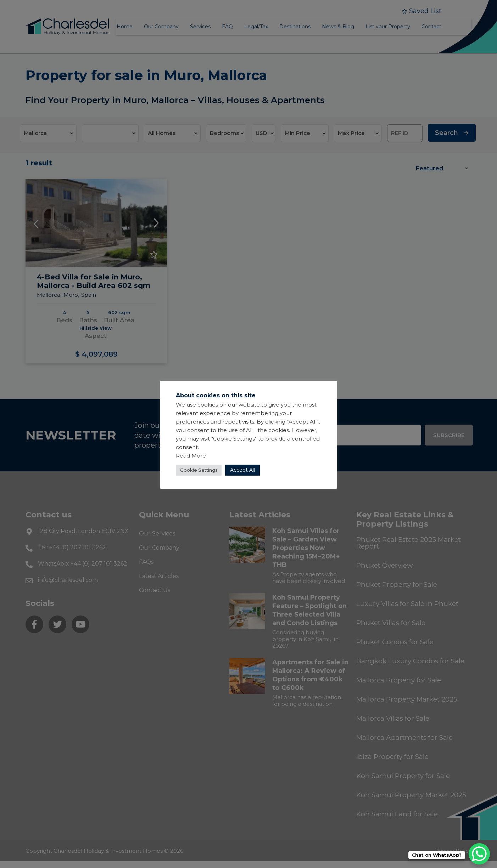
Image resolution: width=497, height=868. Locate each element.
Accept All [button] (242, 470)
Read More (191, 456)
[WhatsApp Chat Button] (479, 854)
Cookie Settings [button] (199, 470)
